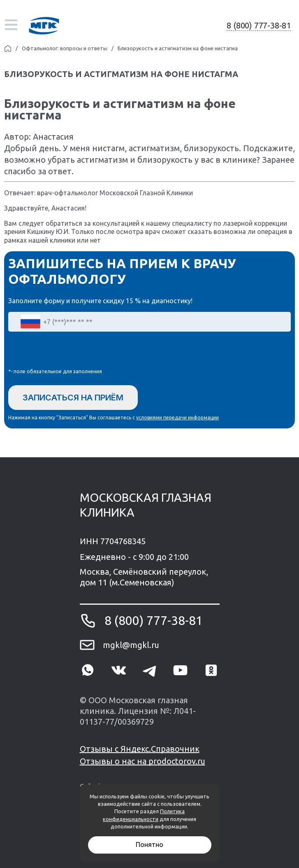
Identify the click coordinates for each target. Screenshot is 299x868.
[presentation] (71, 352)
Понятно (149, 845)
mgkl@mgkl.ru (131, 645)
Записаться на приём (73, 398)
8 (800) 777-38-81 (259, 25)
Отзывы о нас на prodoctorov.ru (143, 761)
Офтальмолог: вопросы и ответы (65, 48)
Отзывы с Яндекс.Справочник (140, 749)
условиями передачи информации (177, 418)
